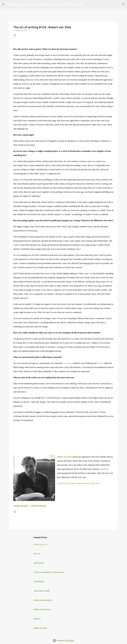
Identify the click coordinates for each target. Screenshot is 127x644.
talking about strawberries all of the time (45, 4)
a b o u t (37, 554)
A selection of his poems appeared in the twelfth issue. (79, 483)
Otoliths (100, 363)
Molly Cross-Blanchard (43, 600)
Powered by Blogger (63, 641)
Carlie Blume (39, 582)
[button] (15, 35)
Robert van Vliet (21, 506)
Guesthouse (68, 363)
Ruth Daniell (39, 563)
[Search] (86, 4)
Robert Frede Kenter (42, 609)
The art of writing (38, 506)
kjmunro (37, 619)
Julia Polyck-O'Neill (42, 591)
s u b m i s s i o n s (40, 544)
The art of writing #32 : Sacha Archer (49, 572)
